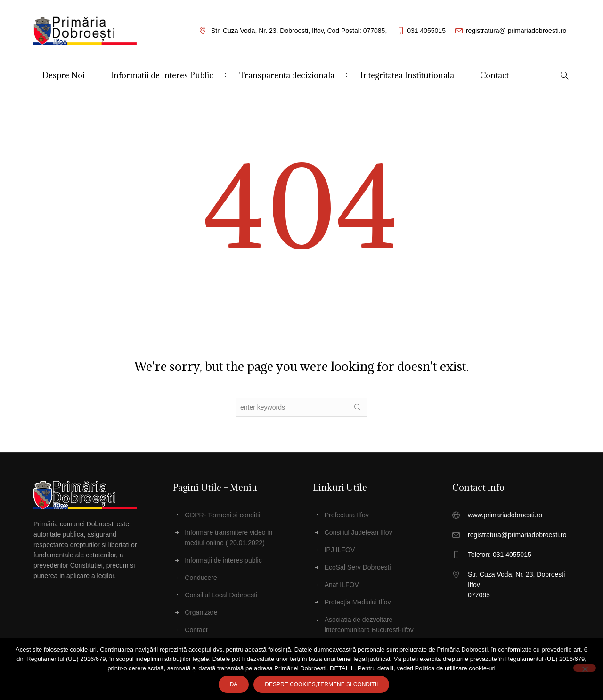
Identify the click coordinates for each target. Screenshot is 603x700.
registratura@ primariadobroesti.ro (516, 31)
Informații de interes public (223, 560)
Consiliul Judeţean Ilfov (359, 532)
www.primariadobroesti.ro (505, 515)
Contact (196, 630)
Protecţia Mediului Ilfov (358, 602)
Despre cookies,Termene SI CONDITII (321, 684)
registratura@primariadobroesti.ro (517, 535)
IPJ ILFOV (340, 550)
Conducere (201, 578)
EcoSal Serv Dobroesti (358, 567)
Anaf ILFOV (342, 585)
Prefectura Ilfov (347, 515)
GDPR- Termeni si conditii (222, 515)
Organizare (201, 612)
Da (234, 684)
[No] (585, 668)
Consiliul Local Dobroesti (221, 595)
